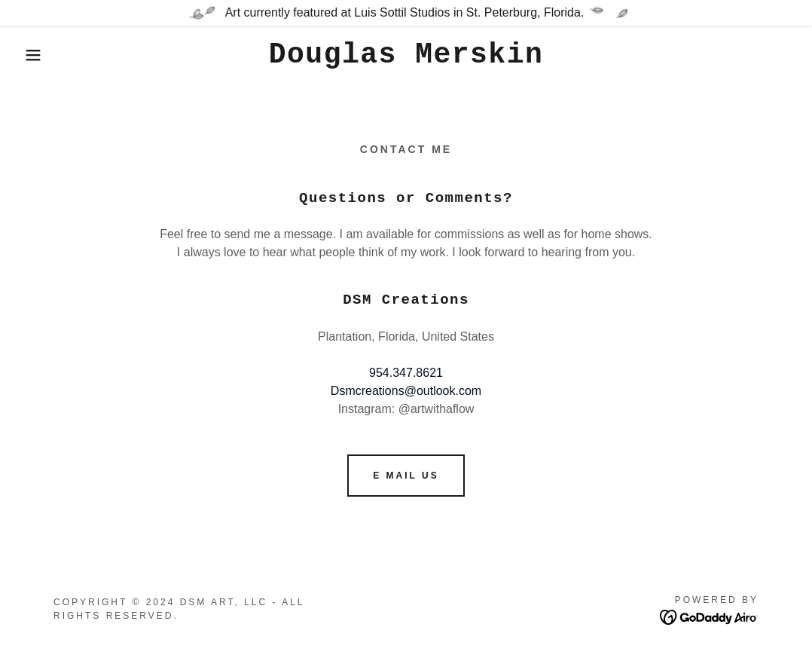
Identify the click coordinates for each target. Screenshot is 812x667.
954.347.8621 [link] (406, 373)
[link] (406, 58)
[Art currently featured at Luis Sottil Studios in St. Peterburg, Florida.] (406, 13)
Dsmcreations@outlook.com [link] (406, 391)
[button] (41, 55)
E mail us (406, 476)
